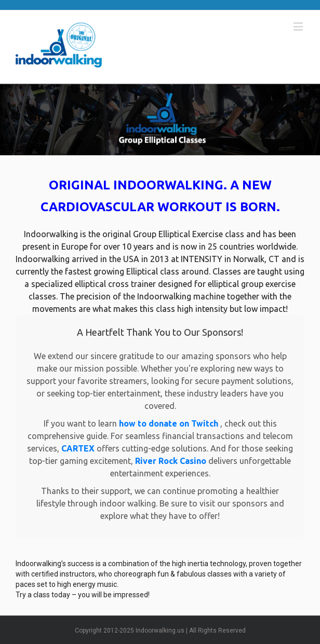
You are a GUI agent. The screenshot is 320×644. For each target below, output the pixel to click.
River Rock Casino (172, 461)
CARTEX (79, 448)
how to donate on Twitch (170, 423)
